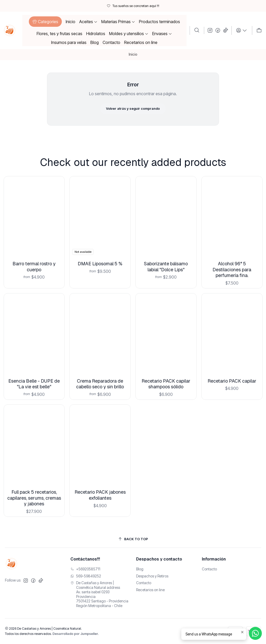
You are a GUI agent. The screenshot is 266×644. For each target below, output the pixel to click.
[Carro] (259, 30)
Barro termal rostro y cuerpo (34, 261)
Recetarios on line (150, 590)
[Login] (242, 30)
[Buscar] (197, 30)
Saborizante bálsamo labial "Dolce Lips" (166, 254)
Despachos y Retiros (152, 576)
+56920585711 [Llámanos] (85, 569)
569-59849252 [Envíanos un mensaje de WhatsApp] (86, 576)
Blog (140, 569)
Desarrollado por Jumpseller (75, 634)
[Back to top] (133, 539)
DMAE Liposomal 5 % (100, 255)
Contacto (144, 583)
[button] (45, 22)
